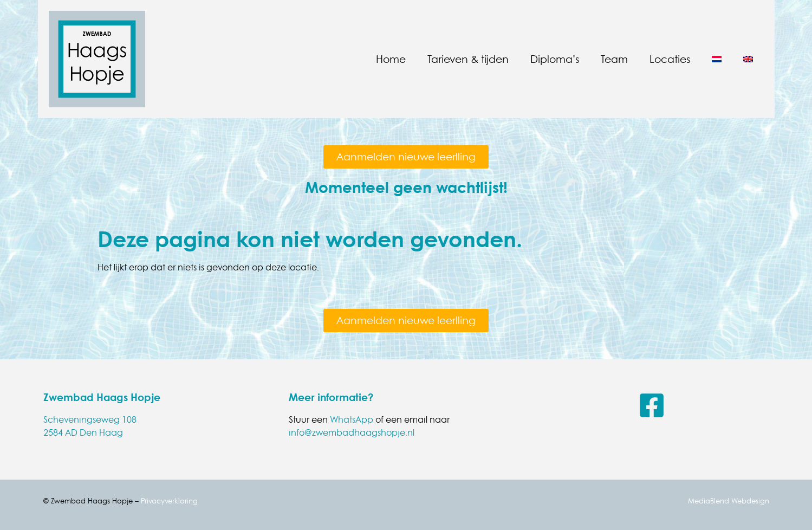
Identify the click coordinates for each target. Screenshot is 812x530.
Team (614, 59)
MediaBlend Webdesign (729, 501)
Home (391, 59)
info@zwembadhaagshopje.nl (352, 432)
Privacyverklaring (169, 501)
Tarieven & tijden (468, 59)
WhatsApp (352, 419)
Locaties (670, 59)
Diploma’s (555, 59)
